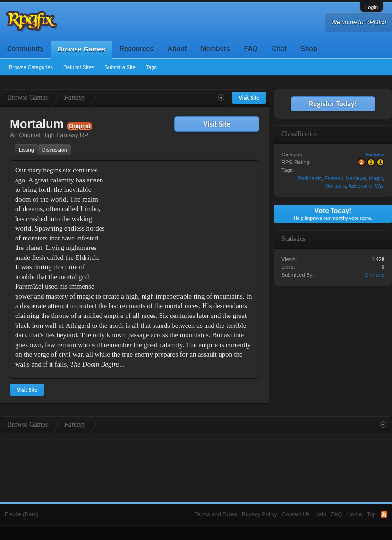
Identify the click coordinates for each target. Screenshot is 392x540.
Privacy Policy (260, 514)
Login (371, 7)
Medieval (356, 178)
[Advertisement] (183, 224)
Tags (151, 67)
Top (371, 514)
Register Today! (333, 104)
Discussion (55, 150)
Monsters (335, 186)
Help (320, 514)
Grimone (375, 275)
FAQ (251, 49)
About (177, 49)
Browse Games (81, 49)
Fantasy (375, 154)
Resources (136, 49)
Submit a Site (120, 67)
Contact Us (296, 514)
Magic (376, 178)
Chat (279, 49)
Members (215, 49)
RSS (384, 514)
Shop (309, 49)
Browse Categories (31, 67)
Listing (26, 150)
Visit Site (217, 124)
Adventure (360, 186)
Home (355, 514)
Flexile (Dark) (21, 514)
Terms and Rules (216, 514)
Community (25, 49)
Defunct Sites (79, 67)
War (380, 186)
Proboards (310, 178)
